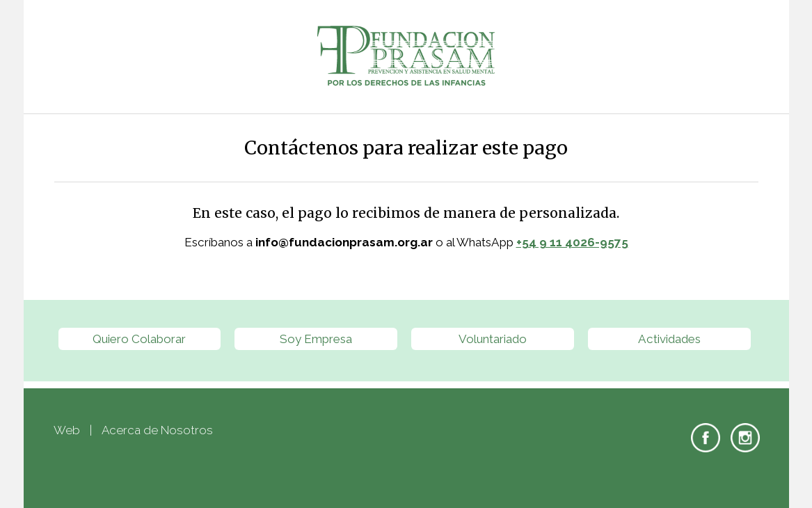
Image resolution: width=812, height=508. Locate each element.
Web (67, 430)
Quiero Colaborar (139, 339)
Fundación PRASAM (406, 57)
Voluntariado (493, 339)
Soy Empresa (316, 339)
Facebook (706, 438)
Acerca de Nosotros (157, 430)
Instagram (745, 438)
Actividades (669, 339)
